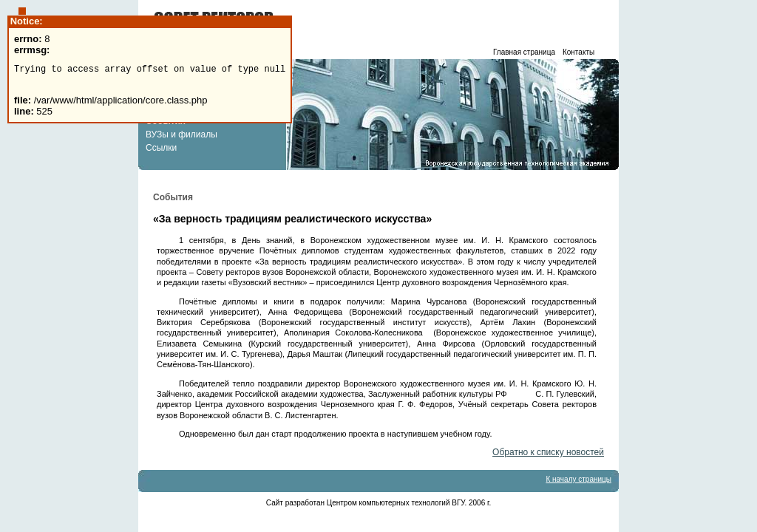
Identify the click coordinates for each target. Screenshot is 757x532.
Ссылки (161, 148)
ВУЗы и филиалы (181, 134)
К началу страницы (578, 479)
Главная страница (524, 52)
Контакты (578, 52)
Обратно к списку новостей (548, 452)
